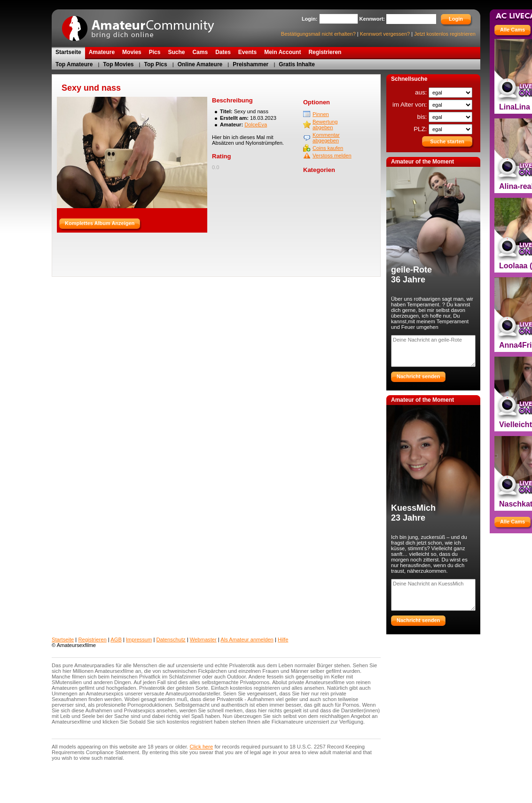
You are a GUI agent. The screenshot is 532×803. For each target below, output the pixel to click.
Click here (202, 747)
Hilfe (283, 639)
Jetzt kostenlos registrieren (445, 34)
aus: (422, 92)
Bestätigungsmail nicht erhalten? (318, 34)
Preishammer (250, 64)
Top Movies (118, 64)
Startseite (63, 639)
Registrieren (92, 639)
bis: (423, 117)
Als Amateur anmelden (247, 639)
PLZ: (421, 129)
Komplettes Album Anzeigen (100, 223)
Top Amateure (74, 64)
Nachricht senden (418, 376)
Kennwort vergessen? (385, 34)
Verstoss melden (332, 156)
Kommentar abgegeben (326, 138)
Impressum (139, 639)
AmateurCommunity (143, 25)
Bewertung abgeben (325, 125)
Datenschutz (171, 639)
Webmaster (203, 639)
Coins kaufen (328, 148)
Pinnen (321, 114)
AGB (116, 639)
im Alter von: (411, 105)
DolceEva (256, 125)
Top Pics (156, 64)
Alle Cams (512, 30)
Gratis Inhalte (297, 64)
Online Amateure (200, 64)
